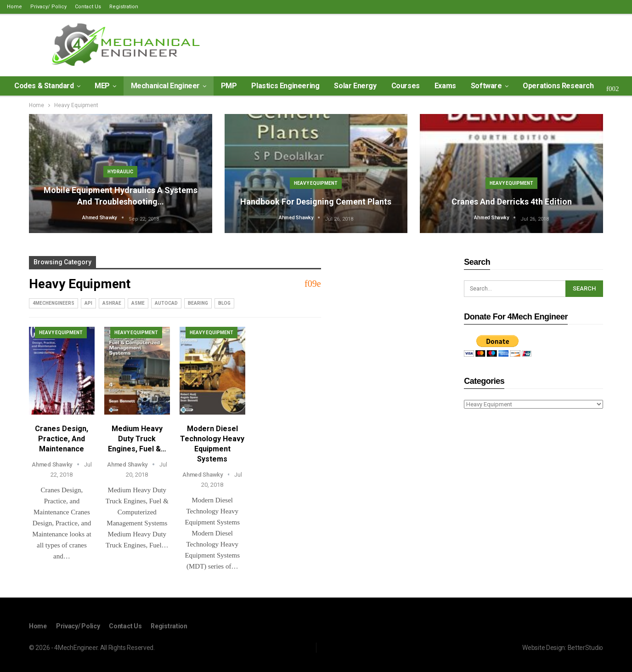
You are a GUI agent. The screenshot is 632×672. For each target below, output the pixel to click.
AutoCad (166, 303)
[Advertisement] (533, 481)
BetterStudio (585, 648)
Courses (406, 86)
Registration (124, 7)
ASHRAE (112, 303)
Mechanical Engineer (165, 86)
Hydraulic (120, 172)
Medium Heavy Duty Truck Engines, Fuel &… (137, 439)
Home (14, 7)
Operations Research (558, 86)
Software (486, 86)
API (88, 303)
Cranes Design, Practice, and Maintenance (62, 439)
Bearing (198, 303)
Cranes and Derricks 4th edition (512, 202)
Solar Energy (355, 86)
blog (224, 303)
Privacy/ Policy (48, 7)
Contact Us (88, 7)
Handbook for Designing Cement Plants (316, 202)
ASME (138, 303)
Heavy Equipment (316, 183)
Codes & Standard (44, 86)
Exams (445, 86)
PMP (229, 86)
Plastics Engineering (285, 86)
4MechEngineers (54, 303)
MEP (102, 86)
